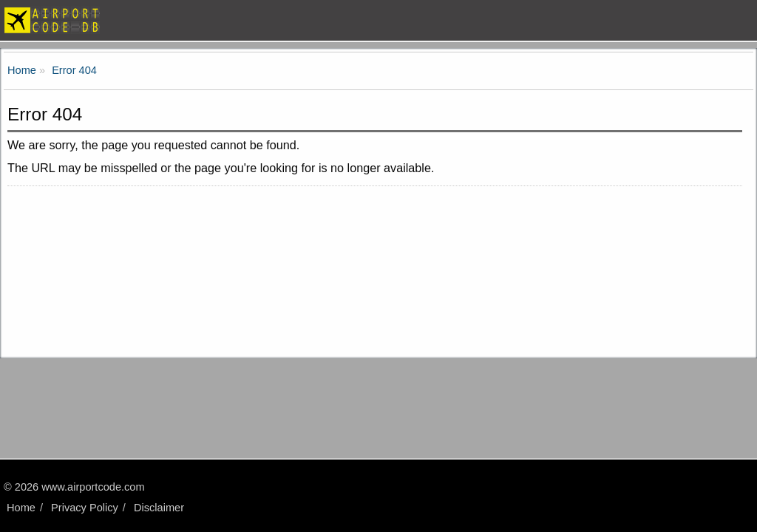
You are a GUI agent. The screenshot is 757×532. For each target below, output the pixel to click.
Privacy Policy (85, 508)
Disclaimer (159, 508)
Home (21, 508)
